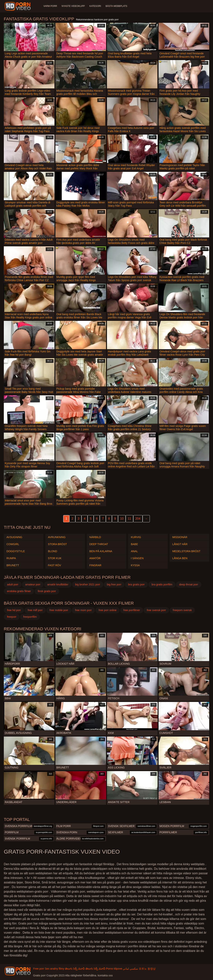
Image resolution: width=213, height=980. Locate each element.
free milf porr (35, 610)
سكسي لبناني (130, 969)
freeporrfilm (30, 617)
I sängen (137, 558)
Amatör (95, 558)
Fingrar (95, 565)
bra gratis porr (136, 584)
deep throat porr (189, 584)
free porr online (108, 610)
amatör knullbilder (58, 584)
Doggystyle (16, 551)
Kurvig (136, 537)
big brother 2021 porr (88, 584)
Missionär (180, 537)
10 (122, 519)
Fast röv (55, 565)
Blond (53, 551)
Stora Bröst (57, 544)
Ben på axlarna (101, 551)
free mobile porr (59, 610)
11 (129, 519)
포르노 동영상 (147, 969)
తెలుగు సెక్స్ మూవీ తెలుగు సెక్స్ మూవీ (85, 969)
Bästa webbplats (116, 6)
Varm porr (50, 6)
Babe (134, 544)
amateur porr (33, 584)
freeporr (12, 617)
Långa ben (180, 558)
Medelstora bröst (186, 551)
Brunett (13, 565)
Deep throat (99, 544)
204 (138, 519)
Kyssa (135, 565)
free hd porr (14, 610)
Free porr (39, 969)
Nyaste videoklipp (73, 6)
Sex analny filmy (54, 969)
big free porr (114, 584)
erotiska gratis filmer (19, 591)
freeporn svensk (182, 610)
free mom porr (83, 610)
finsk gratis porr (47, 591)
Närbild (95, 537)
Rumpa (11, 558)
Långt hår (180, 544)
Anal (134, 551)
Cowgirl (13, 544)
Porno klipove (114, 969)
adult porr (13, 584)
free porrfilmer (132, 610)
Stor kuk (55, 558)
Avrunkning (57, 537)
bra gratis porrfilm (162, 584)
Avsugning (14, 537)
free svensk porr (156, 610)
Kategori (95, 6)
